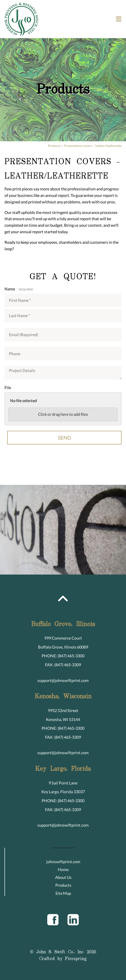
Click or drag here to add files (63, 414)
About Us (63, 877)
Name (10, 289)
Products (54, 146)
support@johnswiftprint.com (63, 680)
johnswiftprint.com (63, 862)
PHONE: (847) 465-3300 (63, 656)
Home (63, 869)
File (8, 388)
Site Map (63, 893)
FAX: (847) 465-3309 (63, 665)
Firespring (76, 959)
